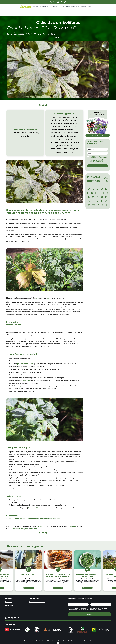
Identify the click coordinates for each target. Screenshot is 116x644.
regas (21, 386)
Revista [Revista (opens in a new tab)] (41, 526)
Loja (90, 7)
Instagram (24, 529)
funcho (49, 298)
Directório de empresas (37, 602)
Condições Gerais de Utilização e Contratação (69, 641)
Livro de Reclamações (87, 641)
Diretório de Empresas (79, 7)
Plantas (36, 7)
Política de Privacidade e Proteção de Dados (87, 610)
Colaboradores (34, 598)
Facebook (16, 529)
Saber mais (28, 588)
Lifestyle (54, 7)
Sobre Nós (8, 598)
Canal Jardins (65, 7)
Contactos (8, 602)
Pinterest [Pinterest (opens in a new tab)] (34, 529)
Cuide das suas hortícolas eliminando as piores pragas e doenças (33, 518)
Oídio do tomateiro (14, 324)
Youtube (73, 526)
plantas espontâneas (25, 364)
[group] (13, 630)
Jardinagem (44, 7)
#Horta (58, 38)
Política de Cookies (52, 641)
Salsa (37, 298)
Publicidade (9, 605)
